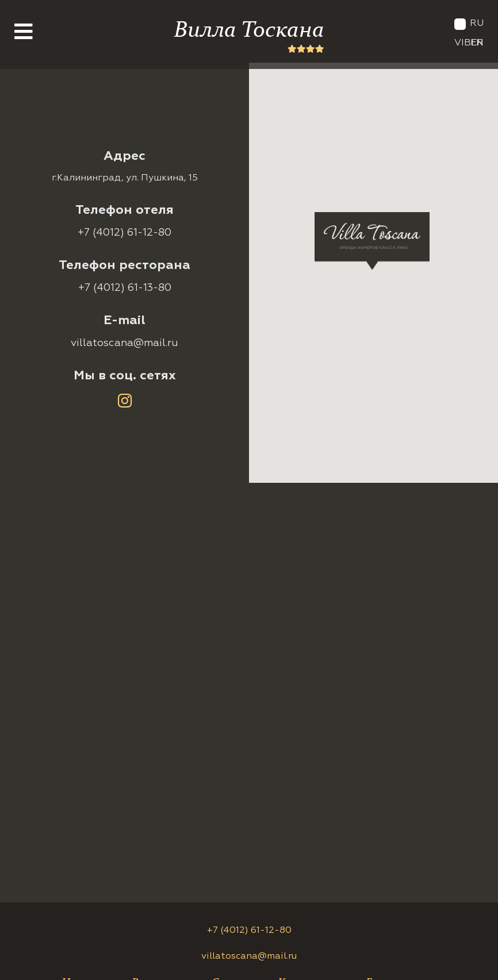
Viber (469, 43)
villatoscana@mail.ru (124, 343)
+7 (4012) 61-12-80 (124, 233)
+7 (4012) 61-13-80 (125, 288)
